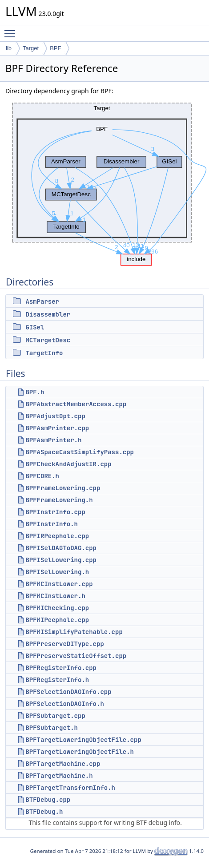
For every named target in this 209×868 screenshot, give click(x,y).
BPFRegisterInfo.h (57, 680)
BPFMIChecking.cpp (57, 608)
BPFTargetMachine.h (59, 776)
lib (9, 48)
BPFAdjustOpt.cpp (55, 416)
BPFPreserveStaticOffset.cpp (76, 656)
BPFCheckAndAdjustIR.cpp (68, 464)
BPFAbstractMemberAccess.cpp (76, 404)
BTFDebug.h (44, 812)
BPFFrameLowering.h (59, 500)
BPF (55, 48)
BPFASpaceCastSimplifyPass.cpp (80, 452)
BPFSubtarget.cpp (55, 716)
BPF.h (35, 392)
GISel (35, 327)
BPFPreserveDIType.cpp (64, 644)
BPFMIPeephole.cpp (57, 620)
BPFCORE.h (42, 476)
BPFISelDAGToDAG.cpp (61, 548)
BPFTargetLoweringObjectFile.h (80, 752)
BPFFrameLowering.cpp (63, 488)
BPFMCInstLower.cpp (59, 584)
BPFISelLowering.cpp (61, 560)
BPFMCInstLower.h (55, 596)
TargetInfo (44, 353)
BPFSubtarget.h (52, 728)
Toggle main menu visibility (12, 30)
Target (31, 48)
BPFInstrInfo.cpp (55, 512)
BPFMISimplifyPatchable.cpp (74, 632)
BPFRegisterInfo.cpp (61, 668)
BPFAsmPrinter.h (53, 440)
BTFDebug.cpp (48, 800)
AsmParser (42, 301)
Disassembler (48, 314)
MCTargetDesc (48, 340)
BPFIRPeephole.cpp (57, 536)
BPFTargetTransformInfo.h (70, 788)
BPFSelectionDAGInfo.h (64, 704)
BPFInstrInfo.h (52, 524)
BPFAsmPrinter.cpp (57, 428)
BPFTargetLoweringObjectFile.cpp (83, 740)
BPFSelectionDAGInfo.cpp (68, 692)
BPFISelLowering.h (57, 572)
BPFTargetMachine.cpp (63, 764)
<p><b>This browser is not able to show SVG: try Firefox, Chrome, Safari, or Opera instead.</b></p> (107, 182)
